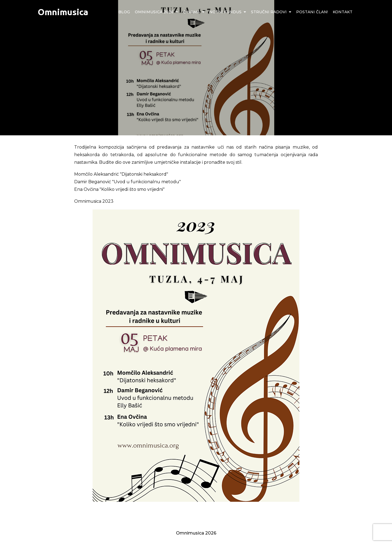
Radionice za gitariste (102, 510)
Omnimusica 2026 (154, 12)
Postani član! (312, 12)
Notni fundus (225, 12)
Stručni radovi (269, 12)
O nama (191, 12)
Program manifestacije (289, 510)
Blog (124, 12)
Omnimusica (63, 12)
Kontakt (343, 12)
